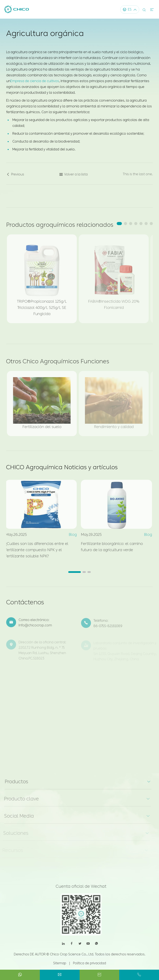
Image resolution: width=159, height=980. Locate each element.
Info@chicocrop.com (35, 628)
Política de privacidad (90, 963)
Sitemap (60, 963)
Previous (15, 176)
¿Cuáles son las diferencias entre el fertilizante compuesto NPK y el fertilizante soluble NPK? (35, 550)
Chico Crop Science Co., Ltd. (72, 954)
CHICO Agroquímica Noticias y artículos (62, 467)
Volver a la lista (73, 176)
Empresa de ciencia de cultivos (35, 81)
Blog (70, 535)
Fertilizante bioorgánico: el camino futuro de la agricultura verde (110, 547)
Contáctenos (25, 604)
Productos (14, 782)
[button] (119, 224)
